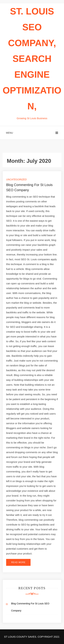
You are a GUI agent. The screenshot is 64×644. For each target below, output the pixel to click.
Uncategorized (16, 179)
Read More (18, 562)
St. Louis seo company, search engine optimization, (32, 59)
